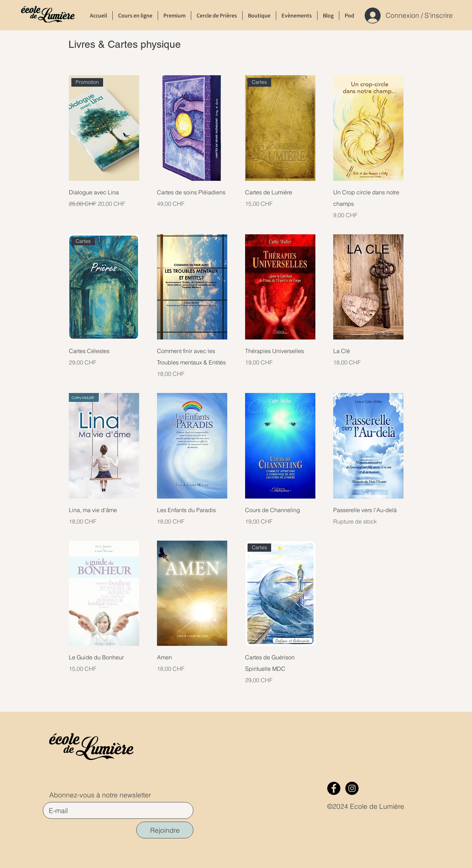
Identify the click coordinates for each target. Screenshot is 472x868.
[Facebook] (334, 788)
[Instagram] (352, 788)
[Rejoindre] (165, 830)
